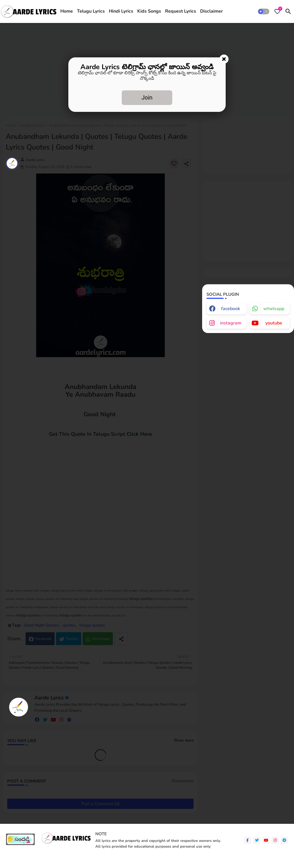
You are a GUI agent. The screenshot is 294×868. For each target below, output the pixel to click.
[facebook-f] (248, 840)
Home (67, 11)
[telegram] (284, 840)
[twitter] (257, 840)
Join (147, 98)
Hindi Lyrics (121, 11)
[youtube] (266, 840)
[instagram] (275, 840)
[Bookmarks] (277, 11)
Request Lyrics (181, 11)
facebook (231, 309)
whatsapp (274, 309)
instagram (231, 323)
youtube (274, 323)
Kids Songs (149, 11)
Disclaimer (211, 11)
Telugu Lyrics (91, 11)
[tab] (67, 11)
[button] (264, 11)
